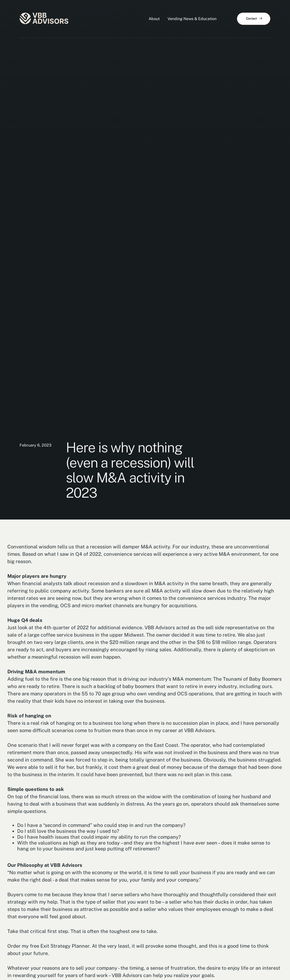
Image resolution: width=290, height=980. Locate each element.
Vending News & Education (192, 19)
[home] (44, 19)
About (154, 19)
